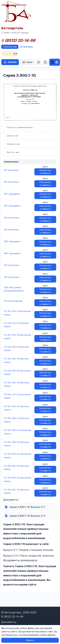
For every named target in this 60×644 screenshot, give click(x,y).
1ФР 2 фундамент (12, 206)
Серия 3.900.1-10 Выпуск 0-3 (27, 516)
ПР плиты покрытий (13, 301)
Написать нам (10, 47)
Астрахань (26, 47)
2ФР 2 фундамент (12, 253)
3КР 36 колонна (12, 265)
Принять (30, 640)
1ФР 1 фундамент (12, 194)
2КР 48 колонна (11, 230)
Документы (9, 622)
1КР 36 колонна (11, 170)
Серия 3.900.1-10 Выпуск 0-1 (27, 507)
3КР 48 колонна (12, 277)
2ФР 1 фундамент (12, 241)
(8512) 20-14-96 (18, 41)
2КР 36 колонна (11, 218)
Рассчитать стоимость (45, 172)
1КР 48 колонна (11, 182)
